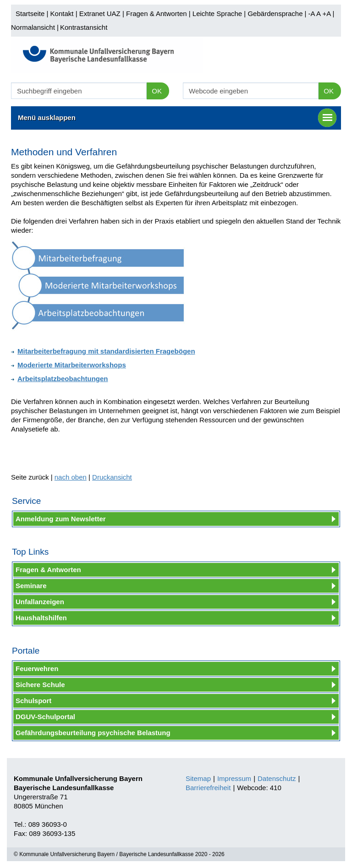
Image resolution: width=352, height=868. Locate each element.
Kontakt (62, 14)
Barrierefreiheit (208, 788)
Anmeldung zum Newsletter (61, 519)
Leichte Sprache (217, 14)
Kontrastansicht (84, 27)
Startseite (30, 14)
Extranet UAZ (100, 14)
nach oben (71, 477)
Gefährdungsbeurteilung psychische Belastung (93, 733)
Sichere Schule (40, 685)
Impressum (234, 778)
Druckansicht (112, 477)
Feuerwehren (37, 669)
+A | (327, 14)
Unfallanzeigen (40, 602)
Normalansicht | (35, 27)
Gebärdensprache (275, 14)
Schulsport (33, 701)
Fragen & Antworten (157, 14)
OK (157, 91)
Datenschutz (277, 778)
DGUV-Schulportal (45, 717)
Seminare (31, 586)
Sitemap (198, 778)
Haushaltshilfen (41, 618)
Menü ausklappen (177, 118)
